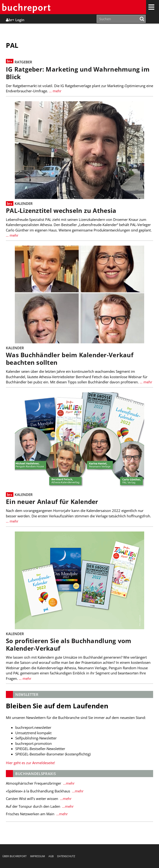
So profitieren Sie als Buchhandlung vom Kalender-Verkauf (69, 645)
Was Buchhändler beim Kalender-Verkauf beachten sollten (70, 359)
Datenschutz (66, 856)
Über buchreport (14, 856)
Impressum (38, 856)
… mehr (55, 91)
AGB (51, 856)
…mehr (68, 783)
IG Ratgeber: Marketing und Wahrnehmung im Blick (78, 73)
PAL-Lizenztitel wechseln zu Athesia (61, 211)
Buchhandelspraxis (36, 774)
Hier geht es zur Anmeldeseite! (30, 763)
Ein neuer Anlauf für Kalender (52, 502)
